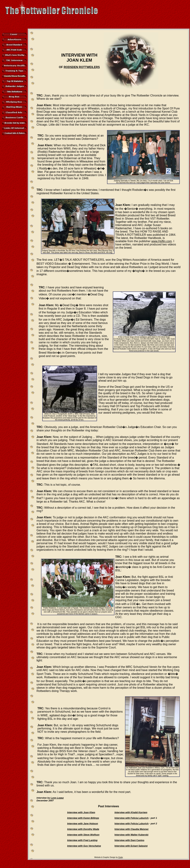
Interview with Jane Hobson (83, 824)
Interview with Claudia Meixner (132, 829)
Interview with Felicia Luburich (132, 818)
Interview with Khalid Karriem (131, 812)
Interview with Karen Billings (83, 818)
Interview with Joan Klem (81, 812)
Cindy (121, 857)
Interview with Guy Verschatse (84, 846)
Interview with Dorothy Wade (83, 829)
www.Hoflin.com (162, 241)
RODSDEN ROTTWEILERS (82, 67)
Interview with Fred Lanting (82, 840)
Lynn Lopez (57, 798)
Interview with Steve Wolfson (83, 835)
